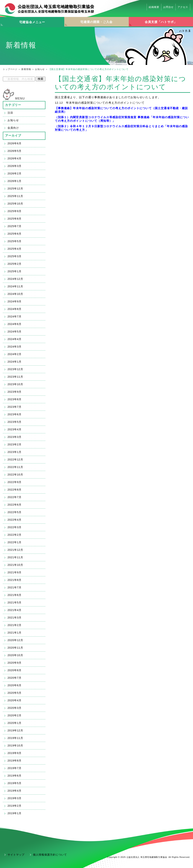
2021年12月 (15, 550)
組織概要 (154, 7)
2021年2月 (15, 625)
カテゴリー (13, 105)
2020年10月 (15, 655)
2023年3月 (15, 437)
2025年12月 (15, 189)
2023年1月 (15, 452)
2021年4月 (15, 610)
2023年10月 (15, 384)
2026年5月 (15, 151)
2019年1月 (15, 813)
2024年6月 (15, 324)
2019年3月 (15, 798)
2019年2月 (15, 806)
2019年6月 (15, 776)
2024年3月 (15, 347)
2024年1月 (15, 362)
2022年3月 (15, 527)
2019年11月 (15, 738)
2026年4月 (15, 158)
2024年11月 (15, 286)
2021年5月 (15, 603)
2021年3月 (15, 618)
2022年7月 (15, 497)
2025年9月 (15, 211)
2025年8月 (15, 219)
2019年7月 (15, 768)
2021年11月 (15, 557)
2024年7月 (15, 316)
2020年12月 (15, 640)
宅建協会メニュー (32, 22)
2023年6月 (15, 414)
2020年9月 (15, 663)
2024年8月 (15, 309)
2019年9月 (15, 753)
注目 (10, 113)
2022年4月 (15, 520)
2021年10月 (15, 565)
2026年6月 (15, 143)
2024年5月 (15, 332)
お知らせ (40, 69)
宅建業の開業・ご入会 (96, 22)
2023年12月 (15, 369)
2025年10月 (15, 204)
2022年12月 (15, 459)
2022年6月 (15, 505)
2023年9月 (15, 392)
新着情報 (26, 69)
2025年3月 (15, 256)
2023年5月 (15, 422)
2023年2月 (15, 444)
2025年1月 (15, 271)
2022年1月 (15, 542)
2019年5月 (15, 783)
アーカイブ (13, 136)
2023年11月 (15, 377)
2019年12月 (15, 730)
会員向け (13, 128)
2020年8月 (15, 670)
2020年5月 (15, 693)
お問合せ (168, 7)
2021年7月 (15, 587)
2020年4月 (15, 700)
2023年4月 (15, 429)
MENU (20, 99)
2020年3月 (15, 708)
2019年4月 (15, 791)
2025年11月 (15, 196)
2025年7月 (15, 226)
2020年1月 (15, 723)
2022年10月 (15, 475)
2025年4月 (15, 249)
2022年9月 (15, 482)
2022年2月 (15, 535)
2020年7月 (15, 678)
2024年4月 (15, 339)
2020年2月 (15, 715)
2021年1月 (15, 633)
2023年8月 (15, 399)
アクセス (183, 7)
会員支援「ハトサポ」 (161, 22)
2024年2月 (15, 354)
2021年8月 (15, 580)
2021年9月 (15, 572)
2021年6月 (15, 595)
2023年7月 (15, 407)
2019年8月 (15, 761)
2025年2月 (15, 264)
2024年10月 (15, 294)
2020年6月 (15, 685)
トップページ (10, 69)
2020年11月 (15, 648)
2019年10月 (15, 746)
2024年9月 (15, 301)
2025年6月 (15, 234)
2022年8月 (15, 490)
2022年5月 (15, 512)
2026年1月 (15, 181)
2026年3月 (15, 166)
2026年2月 (15, 173)
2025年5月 (15, 241)
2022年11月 (15, 467)
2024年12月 (15, 279)
